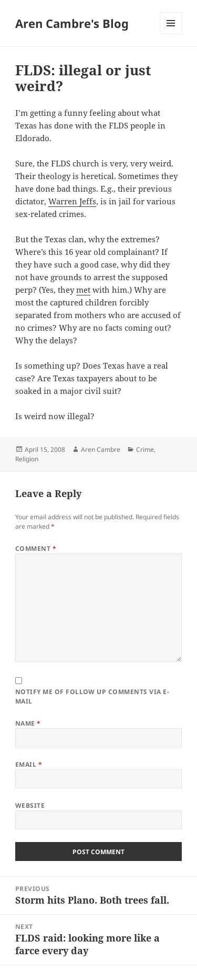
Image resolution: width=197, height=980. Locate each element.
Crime (145, 449)
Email (29, 764)
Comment (36, 548)
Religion (27, 459)
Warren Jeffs (72, 201)
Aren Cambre (101, 449)
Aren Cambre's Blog (72, 23)
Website (30, 805)
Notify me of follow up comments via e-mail (92, 696)
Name (28, 723)
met (83, 290)
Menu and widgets (171, 34)
